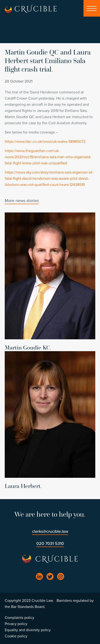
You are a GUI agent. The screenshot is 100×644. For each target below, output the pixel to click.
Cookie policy (16, 636)
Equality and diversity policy (28, 630)
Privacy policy (16, 624)
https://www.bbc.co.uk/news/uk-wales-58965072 (45, 142)
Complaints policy (19, 618)
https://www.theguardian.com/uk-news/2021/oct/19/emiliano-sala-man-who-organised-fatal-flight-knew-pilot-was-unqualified (48, 157)
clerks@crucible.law (50, 531)
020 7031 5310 (50, 543)
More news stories (22, 201)
